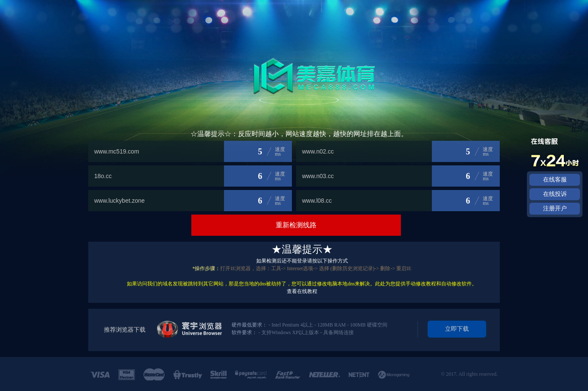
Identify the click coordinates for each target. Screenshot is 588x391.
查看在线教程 (302, 291)
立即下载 (457, 329)
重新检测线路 (296, 225)
